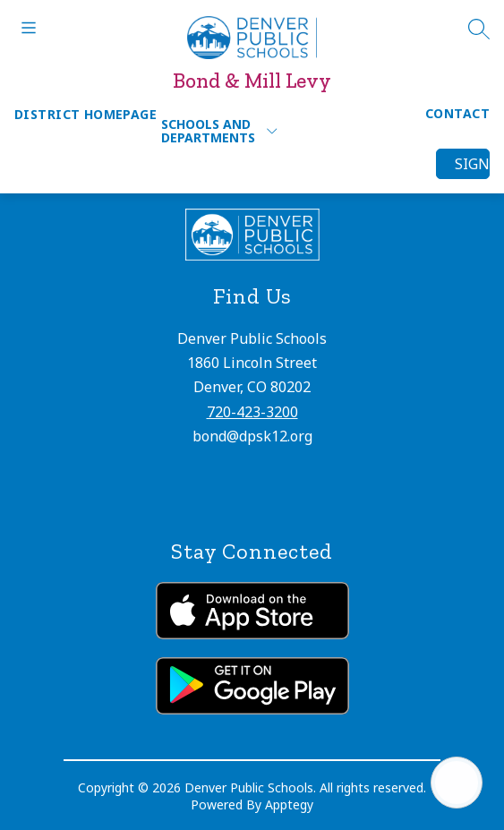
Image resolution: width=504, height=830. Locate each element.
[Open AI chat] (457, 783)
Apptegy (289, 804)
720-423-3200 (252, 412)
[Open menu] (29, 28)
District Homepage (85, 114)
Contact (457, 113)
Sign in (472, 164)
